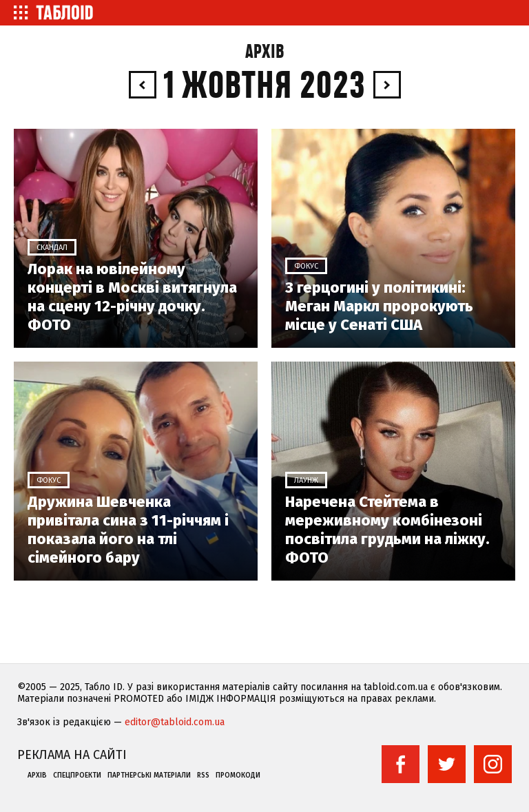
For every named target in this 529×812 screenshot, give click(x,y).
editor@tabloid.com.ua (175, 722)
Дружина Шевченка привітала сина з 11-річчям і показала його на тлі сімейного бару (128, 530)
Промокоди (238, 775)
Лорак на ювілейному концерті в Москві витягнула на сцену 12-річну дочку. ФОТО (132, 297)
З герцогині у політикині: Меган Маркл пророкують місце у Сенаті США (379, 306)
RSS (203, 775)
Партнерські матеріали (149, 775)
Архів (265, 52)
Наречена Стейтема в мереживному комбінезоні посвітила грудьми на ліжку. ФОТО (387, 530)
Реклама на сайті (72, 755)
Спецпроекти (77, 775)
